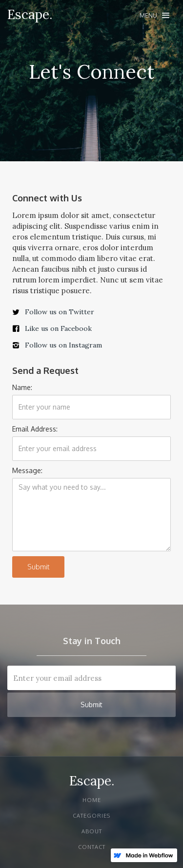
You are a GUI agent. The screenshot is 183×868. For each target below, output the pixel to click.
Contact (92, 847)
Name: (22, 387)
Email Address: (35, 429)
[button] (154, 15)
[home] (30, 15)
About (92, 831)
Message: (27, 470)
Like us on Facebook (58, 328)
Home (92, 800)
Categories (91, 816)
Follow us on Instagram (63, 345)
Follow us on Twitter (60, 312)
